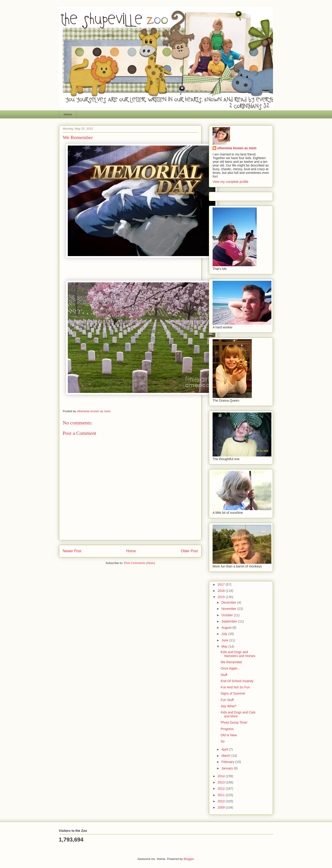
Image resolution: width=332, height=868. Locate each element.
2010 (222, 801)
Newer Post (72, 551)
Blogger (189, 859)
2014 (222, 776)
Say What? (228, 706)
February (228, 762)
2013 (222, 782)
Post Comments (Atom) (139, 563)
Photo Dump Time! (234, 722)
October (228, 615)
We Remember (231, 662)
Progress (227, 729)
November (229, 609)
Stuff (224, 675)
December (229, 602)
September (230, 621)
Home (68, 114)
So (223, 741)
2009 (222, 807)
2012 (222, 789)
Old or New (229, 735)
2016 (222, 591)
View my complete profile (230, 182)
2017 (222, 585)
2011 (222, 795)
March (226, 756)
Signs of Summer (233, 693)
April (225, 749)
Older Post (189, 551)
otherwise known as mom (237, 148)
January (228, 768)
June (225, 640)
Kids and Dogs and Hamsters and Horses (238, 654)
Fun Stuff (227, 700)
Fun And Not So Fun (235, 687)
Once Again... (230, 668)
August (227, 628)
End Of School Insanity (237, 681)
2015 (222, 597)
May (225, 646)
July (225, 634)
